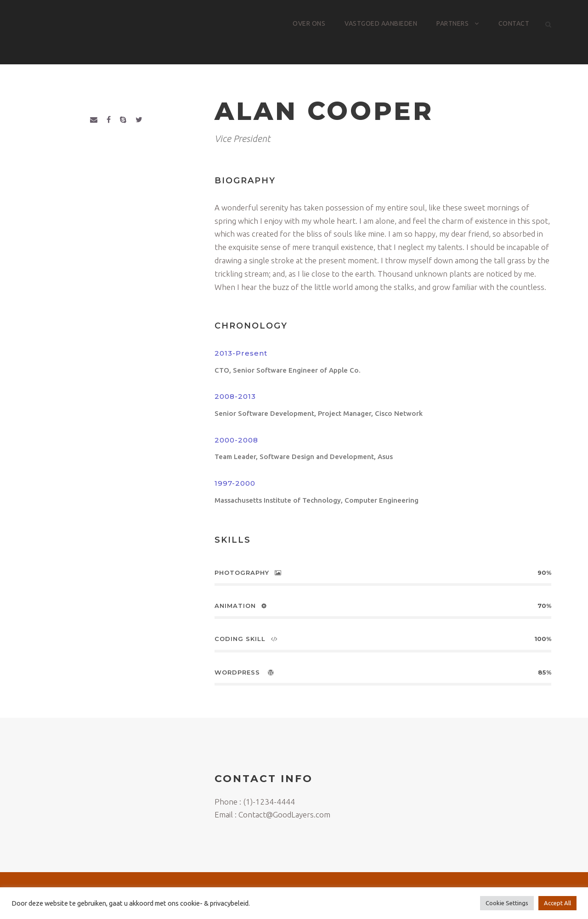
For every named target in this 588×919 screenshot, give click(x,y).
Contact (514, 23)
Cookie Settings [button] (507, 903)
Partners (452, 23)
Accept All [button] (557, 903)
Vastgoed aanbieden (381, 23)
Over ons (309, 23)
